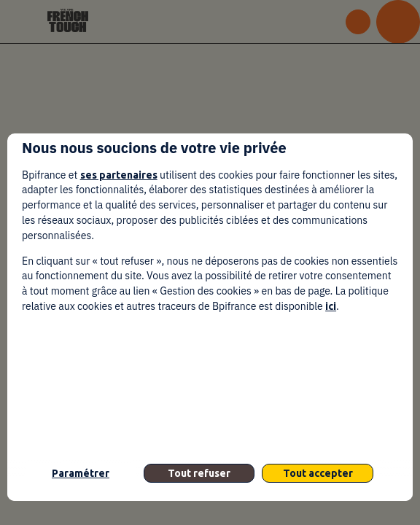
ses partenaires (119, 175)
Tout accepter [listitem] (318, 473)
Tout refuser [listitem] (199, 473)
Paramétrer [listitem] (81, 473)
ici (331, 306)
